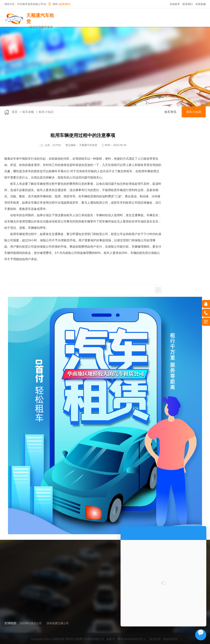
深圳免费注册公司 (58, 623)
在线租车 (175, 4)
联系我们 (188, 4)
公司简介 (85, 566)
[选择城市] (65, 4)
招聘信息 (173, 29)
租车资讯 (170, 112)
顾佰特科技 (170, 641)
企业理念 (85, 572)
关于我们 (105, 29)
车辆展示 (119, 29)
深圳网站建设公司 (31, 623)
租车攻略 (186, 29)
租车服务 (132, 29)
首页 (91, 29)
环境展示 (85, 583)
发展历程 (85, 577)
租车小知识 (46, 112)
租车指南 (146, 29)
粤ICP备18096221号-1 (131, 641)
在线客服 (201, 4)
